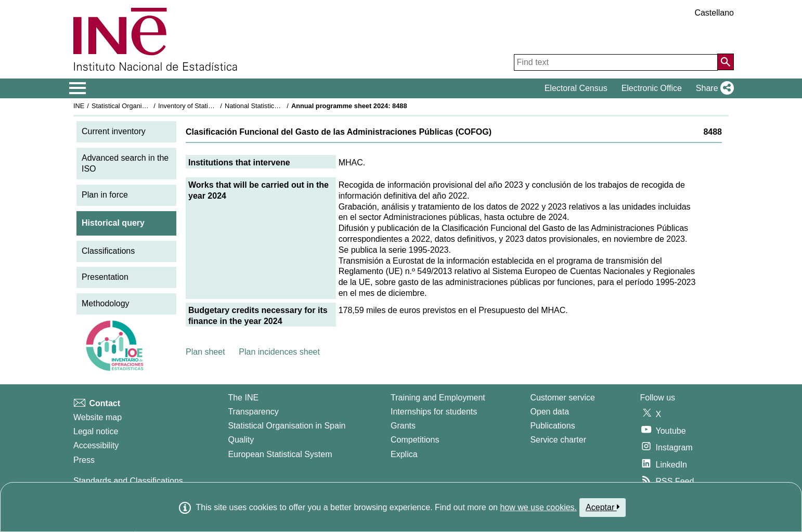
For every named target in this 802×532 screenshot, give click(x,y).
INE (79, 106)
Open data (549, 412)
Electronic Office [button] (652, 88)
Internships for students (434, 412)
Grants (403, 426)
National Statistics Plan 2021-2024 (276, 106)
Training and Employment (438, 398)
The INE (243, 398)
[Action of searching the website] (726, 62)
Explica (404, 454)
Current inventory (114, 131)
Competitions (415, 440)
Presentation (105, 277)
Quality (241, 440)
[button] (713, 88)
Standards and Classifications (128, 481)
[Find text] (616, 62)
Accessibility (96, 445)
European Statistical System (280, 454)
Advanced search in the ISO (125, 163)
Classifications (108, 251)
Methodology (106, 303)
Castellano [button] (714, 13)
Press (84, 460)
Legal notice (96, 431)
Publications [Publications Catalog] (552, 426)
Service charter (558, 440)
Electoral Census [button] (576, 88)
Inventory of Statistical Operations (208, 106)
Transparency (253, 412)
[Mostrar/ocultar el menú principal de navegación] (78, 88)
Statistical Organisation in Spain (139, 106)
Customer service (562, 398)
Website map (98, 417)
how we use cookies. (538, 507)
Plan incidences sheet (279, 352)
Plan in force (105, 195)
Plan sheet (205, 352)
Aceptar (603, 507)
